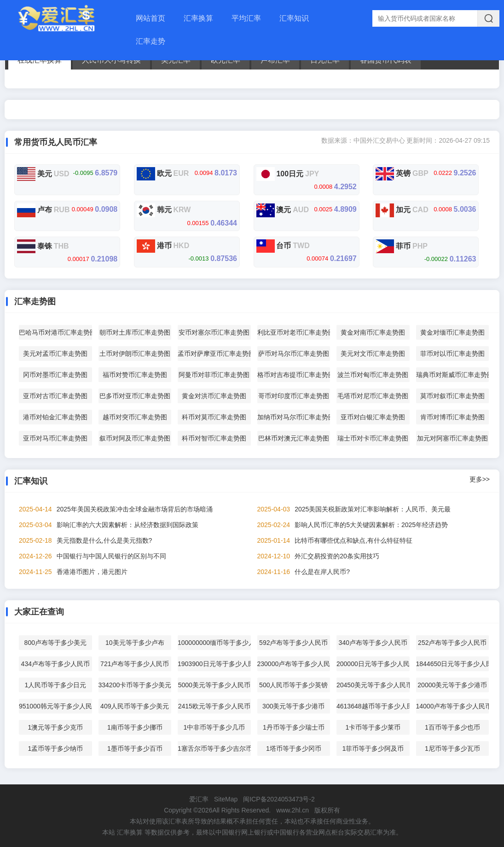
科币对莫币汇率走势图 (214, 417)
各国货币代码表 (386, 60)
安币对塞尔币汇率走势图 (214, 332)
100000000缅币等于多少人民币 (214, 643)
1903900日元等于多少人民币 (214, 664)
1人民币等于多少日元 (55, 685)
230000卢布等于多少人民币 (294, 664)
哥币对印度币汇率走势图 (294, 396)
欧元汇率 (226, 60)
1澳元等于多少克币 (55, 727)
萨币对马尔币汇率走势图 (294, 354)
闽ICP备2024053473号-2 (279, 799)
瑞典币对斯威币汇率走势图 (453, 375)
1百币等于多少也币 (452, 727)
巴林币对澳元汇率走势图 (294, 438)
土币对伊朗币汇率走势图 (135, 354)
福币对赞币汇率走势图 (135, 375)
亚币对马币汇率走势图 (55, 438)
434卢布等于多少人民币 (55, 664)
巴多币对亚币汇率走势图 (135, 396)
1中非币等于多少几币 (214, 727)
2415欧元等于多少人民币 (214, 706)
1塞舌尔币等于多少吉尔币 (214, 748)
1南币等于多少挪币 (135, 727)
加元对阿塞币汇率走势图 (452, 438)
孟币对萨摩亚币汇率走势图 (214, 354)
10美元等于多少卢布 (135, 643)
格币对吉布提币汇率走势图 (294, 375)
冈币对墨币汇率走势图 (55, 375)
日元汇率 (325, 60)
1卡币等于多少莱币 (373, 727)
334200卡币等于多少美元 (135, 685)
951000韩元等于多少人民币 (55, 706)
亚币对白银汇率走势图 (373, 417)
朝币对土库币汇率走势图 (135, 332)
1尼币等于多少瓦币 (452, 748)
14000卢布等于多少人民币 (453, 706)
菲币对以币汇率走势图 (452, 354)
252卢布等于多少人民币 (452, 643)
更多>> (480, 479)
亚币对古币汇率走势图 (55, 396)
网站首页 (151, 18)
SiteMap (226, 799)
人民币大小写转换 (111, 60)
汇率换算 (198, 18)
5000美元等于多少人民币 (214, 685)
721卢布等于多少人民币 (135, 664)
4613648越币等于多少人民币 (373, 706)
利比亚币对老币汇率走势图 (294, 332)
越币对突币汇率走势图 (135, 417)
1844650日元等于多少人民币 (453, 664)
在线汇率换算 (40, 60)
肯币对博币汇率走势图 (452, 417)
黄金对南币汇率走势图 (373, 332)
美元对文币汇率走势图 (373, 354)
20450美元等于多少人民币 (373, 685)
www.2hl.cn (293, 810)
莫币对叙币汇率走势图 (452, 396)
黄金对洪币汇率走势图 (214, 396)
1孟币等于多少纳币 (55, 748)
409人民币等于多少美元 (135, 706)
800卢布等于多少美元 (55, 643)
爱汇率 (199, 799)
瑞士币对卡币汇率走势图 (373, 438)
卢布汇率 (275, 60)
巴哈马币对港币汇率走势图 (55, 332)
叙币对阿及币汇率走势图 (135, 438)
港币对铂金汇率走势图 (55, 417)
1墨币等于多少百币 (135, 748)
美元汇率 (176, 60)
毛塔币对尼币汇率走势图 (373, 396)
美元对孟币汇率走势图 (55, 354)
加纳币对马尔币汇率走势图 (294, 417)
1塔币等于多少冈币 (294, 748)
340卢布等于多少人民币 (373, 643)
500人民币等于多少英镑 (293, 685)
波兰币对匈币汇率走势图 (373, 375)
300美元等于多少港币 (293, 706)
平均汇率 (246, 18)
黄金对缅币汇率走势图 (452, 332)
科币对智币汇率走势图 (214, 438)
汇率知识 (294, 18)
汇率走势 (151, 41)
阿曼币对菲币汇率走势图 (214, 375)
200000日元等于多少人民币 (373, 664)
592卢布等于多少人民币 (293, 643)
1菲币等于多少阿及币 (373, 748)
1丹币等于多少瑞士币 (294, 727)
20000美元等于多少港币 (452, 685)
